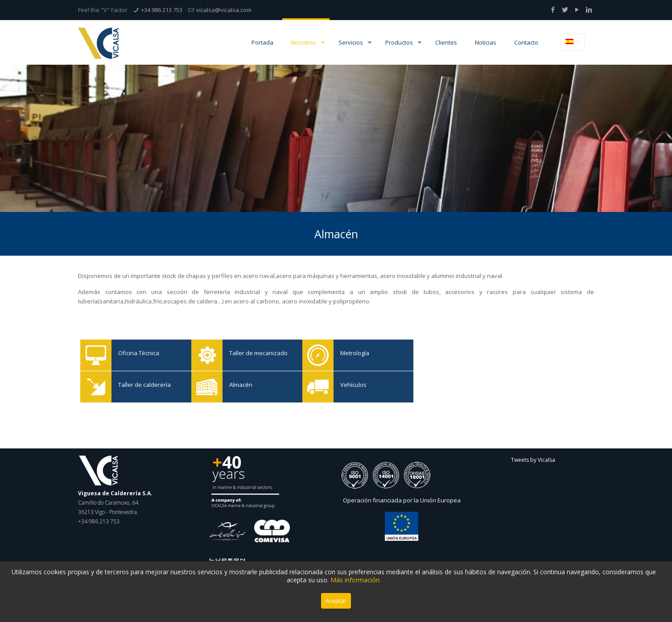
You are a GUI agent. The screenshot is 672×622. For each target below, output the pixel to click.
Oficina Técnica (96, 355)
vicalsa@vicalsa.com (224, 10)
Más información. (356, 580)
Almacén (207, 387)
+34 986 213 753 (162, 10)
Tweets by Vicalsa (533, 460)
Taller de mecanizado (207, 355)
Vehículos (318, 387)
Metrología (318, 355)
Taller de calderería (96, 387)
